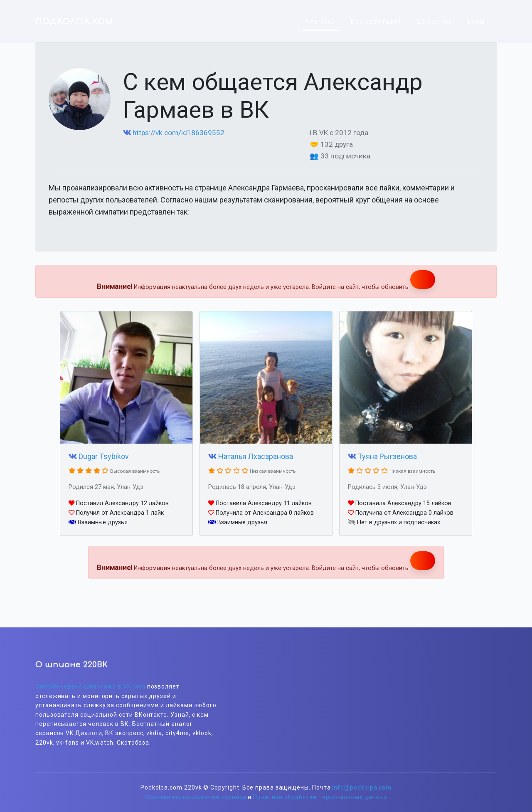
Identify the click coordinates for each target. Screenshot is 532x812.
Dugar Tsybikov (104, 456)
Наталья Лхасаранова (256, 456)
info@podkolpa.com (362, 787)
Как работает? (376, 22)
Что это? (321, 22)
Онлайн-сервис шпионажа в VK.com (90, 686)
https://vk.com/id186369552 (179, 133)
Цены (476, 22)
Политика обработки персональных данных (320, 797)
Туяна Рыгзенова (387, 456)
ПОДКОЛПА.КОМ (74, 22)
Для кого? (434, 22)
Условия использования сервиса (196, 797)
